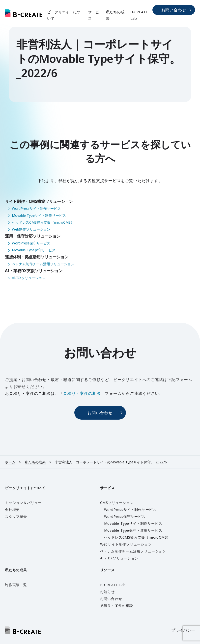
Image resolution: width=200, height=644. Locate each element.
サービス (94, 15)
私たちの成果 (115, 15)
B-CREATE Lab (139, 15)
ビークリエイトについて (64, 15)
